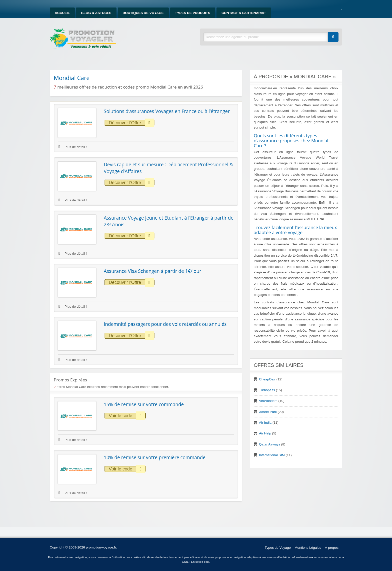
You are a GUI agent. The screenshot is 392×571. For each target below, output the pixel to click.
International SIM (272, 455)
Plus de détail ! (73, 147)
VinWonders (268, 401)
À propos (332, 548)
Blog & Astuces (96, 13)
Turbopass (267, 390)
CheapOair (267, 379)
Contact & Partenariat (244, 13)
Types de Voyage (278, 548)
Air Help (265, 433)
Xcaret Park (268, 412)
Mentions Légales (308, 548)
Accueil (62, 13)
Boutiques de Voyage (143, 13)
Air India (265, 423)
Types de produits (193, 13)
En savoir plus (200, 562)
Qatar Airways (270, 444)
